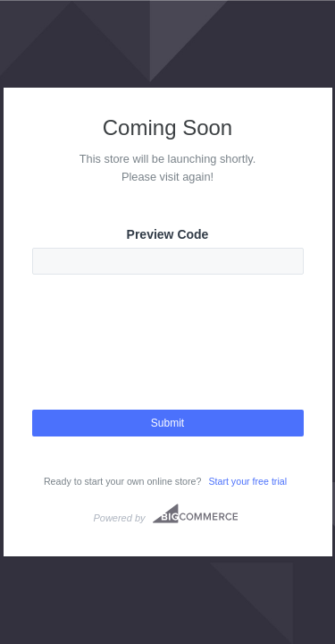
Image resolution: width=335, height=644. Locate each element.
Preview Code (168, 234)
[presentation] (168, 358)
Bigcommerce (195, 513)
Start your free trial (247, 481)
